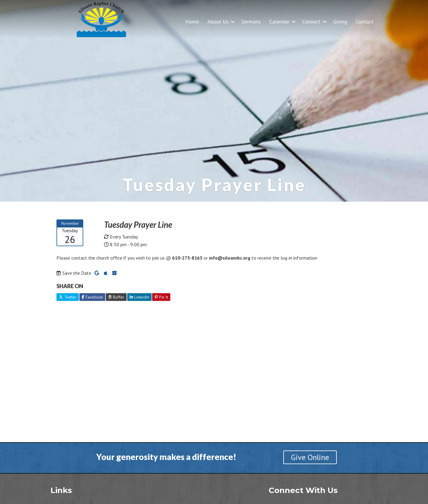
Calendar (279, 22)
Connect (311, 22)
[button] (233, 22)
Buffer (116, 297)
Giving (340, 22)
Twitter (68, 297)
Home (192, 22)
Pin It (161, 297)
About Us (218, 22)
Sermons (251, 22)
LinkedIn (139, 297)
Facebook (92, 297)
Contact (365, 22)
